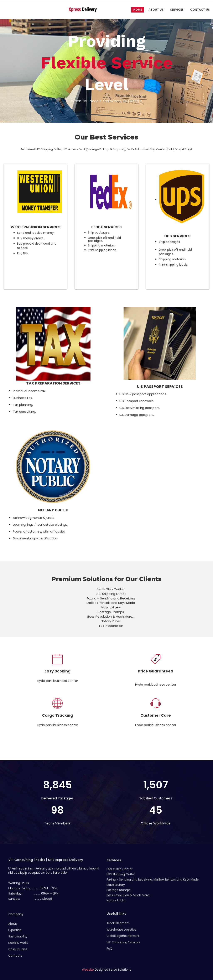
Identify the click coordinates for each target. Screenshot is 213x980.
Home (138, 10)
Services (177, 10)
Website (88, 970)
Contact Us (200, 10)
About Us (156, 10)
